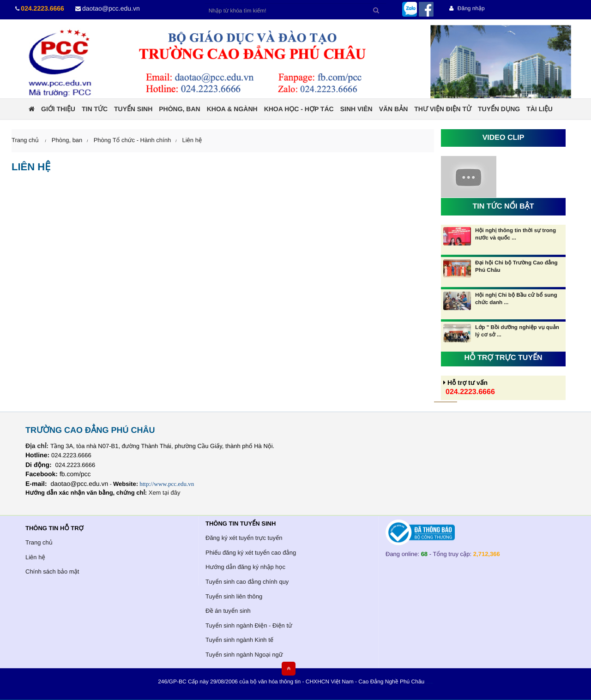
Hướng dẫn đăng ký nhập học (245, 567)
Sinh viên (356, 109)
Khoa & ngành (232, 109)
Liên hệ (192, 140)
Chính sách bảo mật (52, 571)
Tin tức (95, 109)
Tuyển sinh (133, 109)
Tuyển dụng (499, 109)
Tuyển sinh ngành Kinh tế (239, 640)
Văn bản (394, 109)
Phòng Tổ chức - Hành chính (132, 140)
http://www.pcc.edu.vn (167, 484)
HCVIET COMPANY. (431, 684)
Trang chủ (39, 542)
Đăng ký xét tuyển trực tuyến (244, 538)
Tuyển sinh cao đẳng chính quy (247, 582)
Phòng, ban (179, 109)
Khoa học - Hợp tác (299, 109)
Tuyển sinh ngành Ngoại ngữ (244, 655)
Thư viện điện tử (443, 109)
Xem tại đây (165, 493)
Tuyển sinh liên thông (234, 596)
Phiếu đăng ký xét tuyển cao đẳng (251, 553)
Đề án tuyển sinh (228, 611)
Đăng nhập (467, 8)
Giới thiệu (58, 109)
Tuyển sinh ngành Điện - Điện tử (249, 625)
